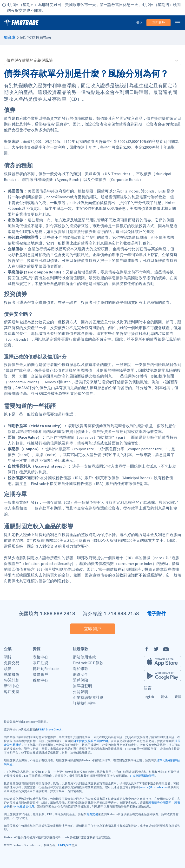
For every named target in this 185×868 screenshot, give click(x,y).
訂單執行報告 (84, 703)
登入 (139, 23)
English (149, 697)
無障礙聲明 (82, 686)
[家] (21, 23)
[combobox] (7, 60)
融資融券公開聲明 (160, 803)
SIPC (69, 845)
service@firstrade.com (154, 787)
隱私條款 (80, 669)
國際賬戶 (40, 675)
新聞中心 (12, 686)
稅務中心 (40, 680)
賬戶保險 (80, 680)
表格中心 (40, 657)
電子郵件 (156, 613)
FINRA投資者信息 (23, 807)
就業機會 (12, 675)
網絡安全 (80, 675)
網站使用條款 (84, 657)
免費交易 (12, 663)
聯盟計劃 (12, 680)
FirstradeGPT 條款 (88, 663)
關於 (8, 657)
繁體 (178, 697)
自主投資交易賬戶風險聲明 (91, 741)
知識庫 (10, 38)
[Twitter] (156, 649)
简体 (164, 697)
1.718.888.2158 (121, 613)
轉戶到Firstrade (46, 669)
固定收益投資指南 (36, 38)
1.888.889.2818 (57, 613)
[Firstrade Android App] (162, 676)
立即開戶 (159, 23)
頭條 (8, 669)
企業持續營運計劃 (88, 698)
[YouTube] (166, 649)
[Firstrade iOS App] (162, 662)
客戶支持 (12, 692)
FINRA (62, 845)
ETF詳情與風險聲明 (142, 776)
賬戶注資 (40, 663)
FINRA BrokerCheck (50, 730)
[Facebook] (147, 649)
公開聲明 (80, 692)
